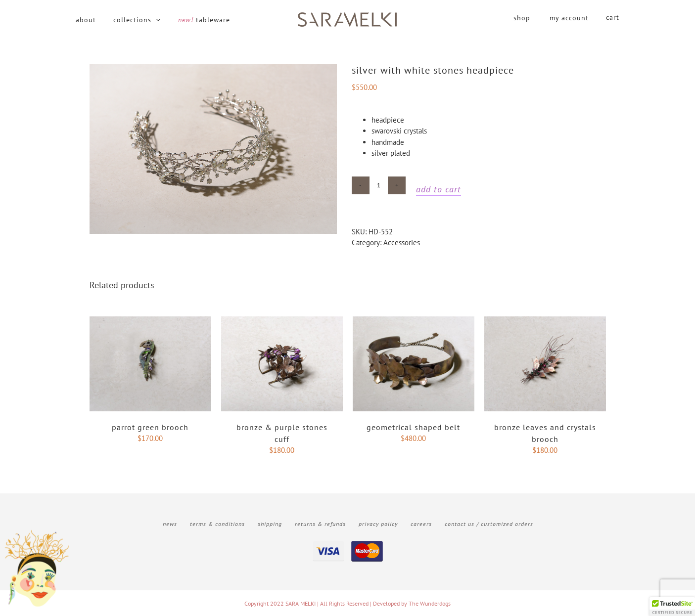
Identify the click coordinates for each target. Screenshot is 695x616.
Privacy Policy (378, 524)
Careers (421, 524)
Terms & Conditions (217, 524)
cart (613, 17)
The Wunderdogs (430, 603)
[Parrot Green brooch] (150, 322)
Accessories (402, 242)
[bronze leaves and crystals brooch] (545, 322)
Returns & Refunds (320, 524)
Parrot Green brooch (150, 427)
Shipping (270, 524)
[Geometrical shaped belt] (414, 322)
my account (569, 18)
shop (522, 18)
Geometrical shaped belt (413, 427)
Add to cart (439, 189)
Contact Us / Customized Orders (489, 524)
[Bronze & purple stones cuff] (282, 322)
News (170, 524)
